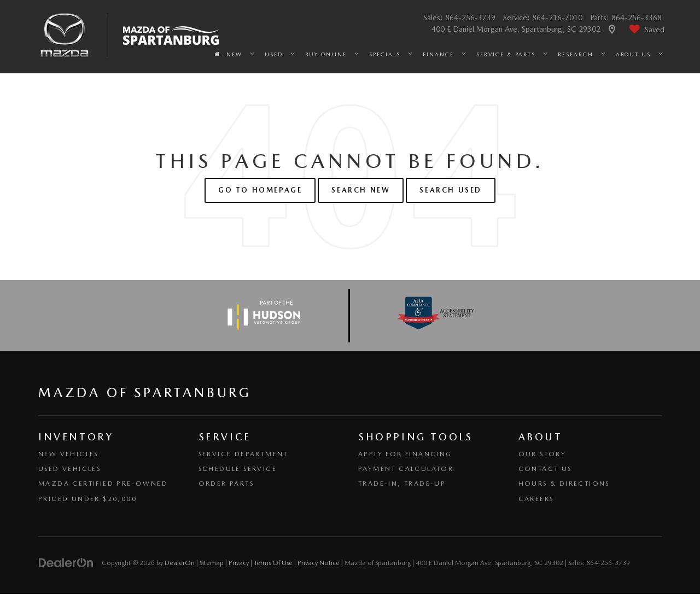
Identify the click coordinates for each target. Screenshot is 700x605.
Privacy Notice (319, 563)
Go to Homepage (260, 190)
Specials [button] (385, 54)
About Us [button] (633, 54)
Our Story (542, 454)
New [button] (234, 54)
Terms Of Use (273, 563)
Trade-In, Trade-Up (402, 484)
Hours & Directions (564, 484)
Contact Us (545, 469)
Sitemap (212, 563)
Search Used (451, 190)
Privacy (239, 563)
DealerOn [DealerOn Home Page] (180, 563)
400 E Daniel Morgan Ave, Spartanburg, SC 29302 (517, 29)
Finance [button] (438, 54)
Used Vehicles (69, 469)
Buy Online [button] (326, 54)
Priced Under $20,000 (87, 499)
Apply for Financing (405, 454)
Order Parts (226, 484)
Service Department (243, 454)
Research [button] (576, 54)
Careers (536, 499)
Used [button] (274, 54)
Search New (361, 190)
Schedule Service (238, 469)
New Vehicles (68, 454)
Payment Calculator (406, 469)
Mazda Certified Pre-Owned (103, 484)
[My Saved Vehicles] (646, 30)
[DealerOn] (66, 562)
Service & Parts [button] (506, 54)
